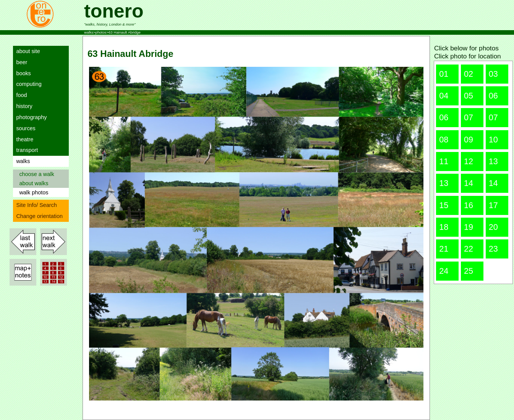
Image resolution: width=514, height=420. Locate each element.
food (20, 95)
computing (27, 84)
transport (25, 150)
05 (469, 96)
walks (21, 161)
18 (444, 227)
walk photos (32, 192)
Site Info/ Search (35, 205)
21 (444, 249)
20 (493, 227)
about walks (32, 183)
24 (444, 271)
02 (469, 74)
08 (444, 140)
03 (493, 74)
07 (469, 117)
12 (469, 161)
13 (493, 161)
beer (20, 62)
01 (444, 74)
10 (493, 140)
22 (469, 249)
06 (493, 96)
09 (469, 140)
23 (493, 249)
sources (24, 128)
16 (469, 205)
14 (469, 183)
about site (26, 51)
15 (444, 205)
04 (444, 96)
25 (469, 271)
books (22, 73)
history (23, 106)
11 (444, 161)
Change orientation (38, 216)
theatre (23, 139)
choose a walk (35, 174)
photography (30, 117)
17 (493, 205)
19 (469, 227)
